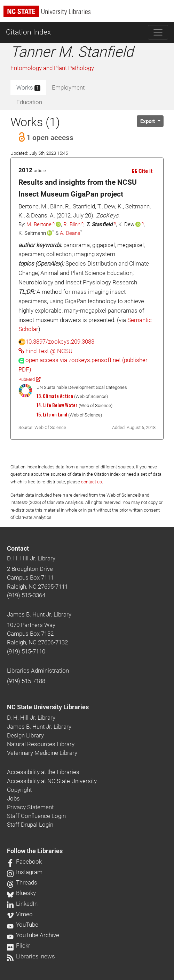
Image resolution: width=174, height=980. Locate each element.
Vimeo (20, 914)
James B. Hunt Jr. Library (39, 614)
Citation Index (28, 32)
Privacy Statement (30, 807)
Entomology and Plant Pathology (52, 68)
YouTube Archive (33, 935)
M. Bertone (39, 224)
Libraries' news (31, 956)
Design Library (25, 735)
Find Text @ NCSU (45, 351)
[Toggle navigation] (158, 32)
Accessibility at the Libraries (43, 772)
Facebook (24, 862)
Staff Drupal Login (30, 825)
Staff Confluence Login (36, 816)
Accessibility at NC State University (52, 781)
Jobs (13, 798)
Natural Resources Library (41, 744)
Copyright (19, 790)
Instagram (25, 872)
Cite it (142, 171)
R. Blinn (72, 224)
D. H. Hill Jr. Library (31, 558)
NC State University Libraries (48, 707)
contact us (92, 482)
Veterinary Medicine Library (42, 753)
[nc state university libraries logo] (89, 14)
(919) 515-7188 (26, 681)
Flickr (19, 945)
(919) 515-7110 (26, 651)
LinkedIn (22, 904)
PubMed (29, 379)
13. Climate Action (55, 396)
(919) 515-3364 (26, 595)
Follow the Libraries (35, 851)
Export (148, 121)
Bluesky (21, 893)
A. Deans (70, 233)
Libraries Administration (38, 671)
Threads (22, 882)
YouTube (23, 925)
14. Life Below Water (57, 405)
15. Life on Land (52, 414)
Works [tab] (28, 88)
